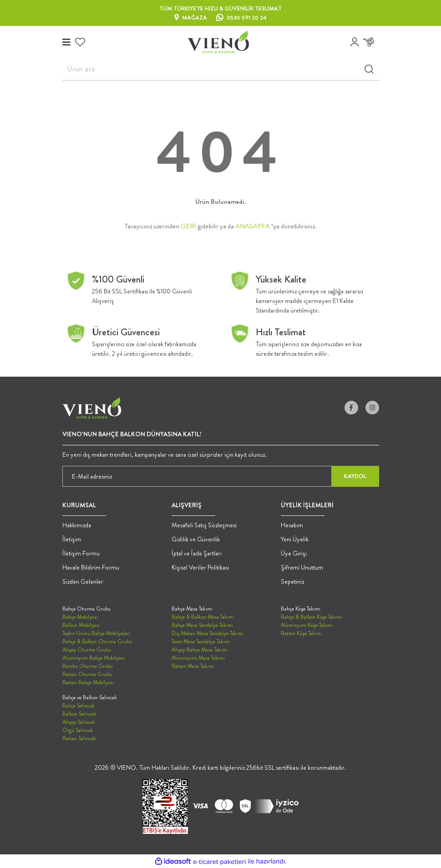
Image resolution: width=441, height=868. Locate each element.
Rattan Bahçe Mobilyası (88, 682)
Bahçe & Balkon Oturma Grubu (97, 641)
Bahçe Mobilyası (80, 617)
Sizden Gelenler (83, 581)
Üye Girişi (294, 553)
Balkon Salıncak (79, 714)
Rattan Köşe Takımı (301, 633)
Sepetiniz (292, 581)
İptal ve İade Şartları (197, 553)
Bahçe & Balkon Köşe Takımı (311, 617)
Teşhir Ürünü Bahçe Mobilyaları (96, 633)
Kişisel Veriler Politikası (200, 567)
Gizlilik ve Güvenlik (196, 539)
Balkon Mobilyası (81, 625)
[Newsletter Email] (221, 476)
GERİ (188, 226)
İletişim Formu (81, 553)
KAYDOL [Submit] (355, 476)
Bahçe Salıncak (79, 706)
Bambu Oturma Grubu (88, 666)
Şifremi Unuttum (302, 567)
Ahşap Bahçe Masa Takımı (200, 650)
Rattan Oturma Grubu (87, 674)
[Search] (221, 69)
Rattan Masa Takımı (193, 666)
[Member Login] (355, 42)
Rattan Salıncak (79, 738)
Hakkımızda (77, 525)
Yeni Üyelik (295, 539)
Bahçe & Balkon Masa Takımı (203, 617)
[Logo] (218, 42)
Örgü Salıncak (78, 730)
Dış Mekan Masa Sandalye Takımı (208, 633)
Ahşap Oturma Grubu (87, 650)
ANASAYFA (253, 226)
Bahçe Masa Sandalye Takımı (202, 625)
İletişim (72, 539)
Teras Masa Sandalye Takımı (201, 641)
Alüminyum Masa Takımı (198, 658)
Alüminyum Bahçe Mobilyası (94, 658)
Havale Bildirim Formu (91, 567)
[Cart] (371, 42)
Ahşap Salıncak (79, 722)
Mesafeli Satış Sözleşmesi (204, 525)
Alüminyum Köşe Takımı (307, 625)
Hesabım (292, 525)
